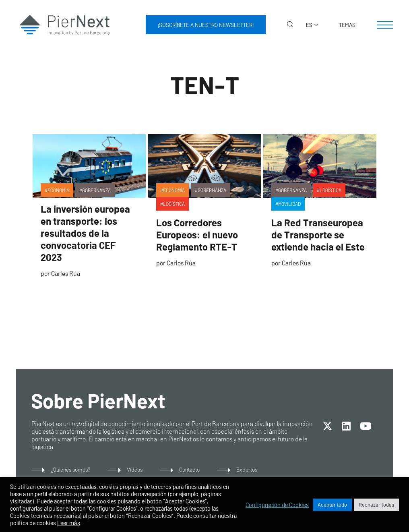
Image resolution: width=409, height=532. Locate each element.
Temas (347, 25)
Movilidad (289, 204)
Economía (58, 190)
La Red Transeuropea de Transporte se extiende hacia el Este (318, 235)
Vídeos (135, 469)
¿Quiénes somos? (70, 469)
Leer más (69, 523)
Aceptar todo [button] (332, 505)
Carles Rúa (66, 273)
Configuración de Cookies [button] (277, 505)
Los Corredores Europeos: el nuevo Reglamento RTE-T (197, 235)
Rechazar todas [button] (376, 505)
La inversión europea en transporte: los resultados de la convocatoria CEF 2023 (85, 233)
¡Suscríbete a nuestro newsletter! (206, 25)
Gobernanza (96, 190)
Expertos (247, 469)
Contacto (189, 469)
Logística (174, 204)
